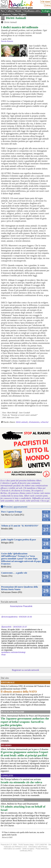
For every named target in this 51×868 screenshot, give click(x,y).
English (22, 14)
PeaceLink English (13, 712)
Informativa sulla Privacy (38, 847)
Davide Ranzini (7, 41)
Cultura (10, 11)
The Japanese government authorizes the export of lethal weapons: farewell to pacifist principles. (25, 722)
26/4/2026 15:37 (20, 627)
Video (15, 14)
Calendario (6, 14)
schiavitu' (45, 422)
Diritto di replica (28, 849)
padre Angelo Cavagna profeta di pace (19, 540)
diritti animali (22, 422)
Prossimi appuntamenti (16, 507)
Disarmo (6, 745)
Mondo (18, 11)
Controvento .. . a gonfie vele (14, 573)
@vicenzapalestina (9, 617)
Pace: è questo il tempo (12, 512)
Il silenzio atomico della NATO (19, 692)
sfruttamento (34, 422)
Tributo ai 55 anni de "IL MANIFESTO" (20, 526)
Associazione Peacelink (21, 606)
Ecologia (46, 11)
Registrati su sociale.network (26, 670)
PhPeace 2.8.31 (21, 847)
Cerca (48, 5)
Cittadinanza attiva (32, 11)
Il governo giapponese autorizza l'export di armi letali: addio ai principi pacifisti (24, 754)
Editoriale (8, 682)
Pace (3, 11)
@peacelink (6, 627)
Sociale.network (9, 602)
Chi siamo (46, 2)
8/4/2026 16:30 (26, 617)
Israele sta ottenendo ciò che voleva (21, 782)
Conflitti (7, 776)
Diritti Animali (16, 18)
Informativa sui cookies (12, 849)
